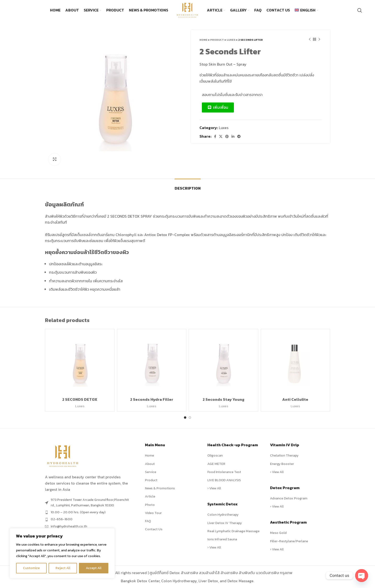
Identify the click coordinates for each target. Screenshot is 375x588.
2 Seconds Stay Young (223, 399)
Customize (31, 568)
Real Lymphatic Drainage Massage (233, 531)
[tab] (188, 186)
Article (150, 496)
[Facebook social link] (215, 136)
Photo (150, 505)
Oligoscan (215, 455)
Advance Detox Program (289, 498)
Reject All (63, 568)
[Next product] (319, 40)
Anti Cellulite (295, 399)
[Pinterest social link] (227, 136)
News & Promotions (160, 488)
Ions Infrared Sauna (222, 539)
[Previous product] (310, 40)
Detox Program (285, 488)
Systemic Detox (223, 504)
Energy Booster (282, 464)
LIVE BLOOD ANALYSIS (224, 480)
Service (151, 472)
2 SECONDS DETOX (80, 399)
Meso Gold (278, 533)
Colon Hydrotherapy (223, 515)
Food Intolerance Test (224, 472)
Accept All (94, 568)
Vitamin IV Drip (285, 445)
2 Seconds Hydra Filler (152, 399)
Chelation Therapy (284, 455)
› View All (214, 488)
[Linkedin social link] (233, 136)
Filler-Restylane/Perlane (289, 541)
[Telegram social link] (239, 136)
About (150, 464)
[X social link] (221, 136)
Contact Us (154, 529)
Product (217, 40)
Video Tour (153, 513)
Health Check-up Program (233, 445)
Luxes (231, 40)
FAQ (148, 521)
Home (203, 40)
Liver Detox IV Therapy (225, 523)
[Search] (360, 10)
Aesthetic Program (288, 522)
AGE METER (216, 464)
